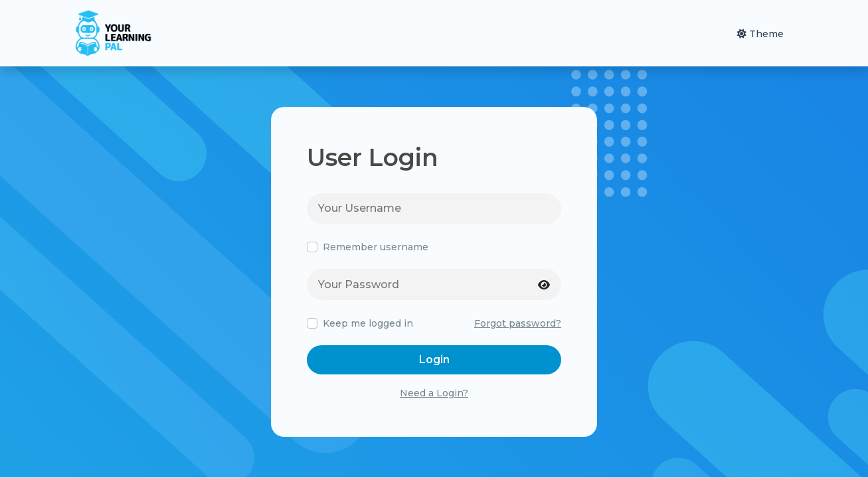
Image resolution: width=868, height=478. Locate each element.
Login (434, 359)
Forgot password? (518, 323)
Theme (760, 34)
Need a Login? (434, 393)
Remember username (376, 247)
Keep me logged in (368, 324)
